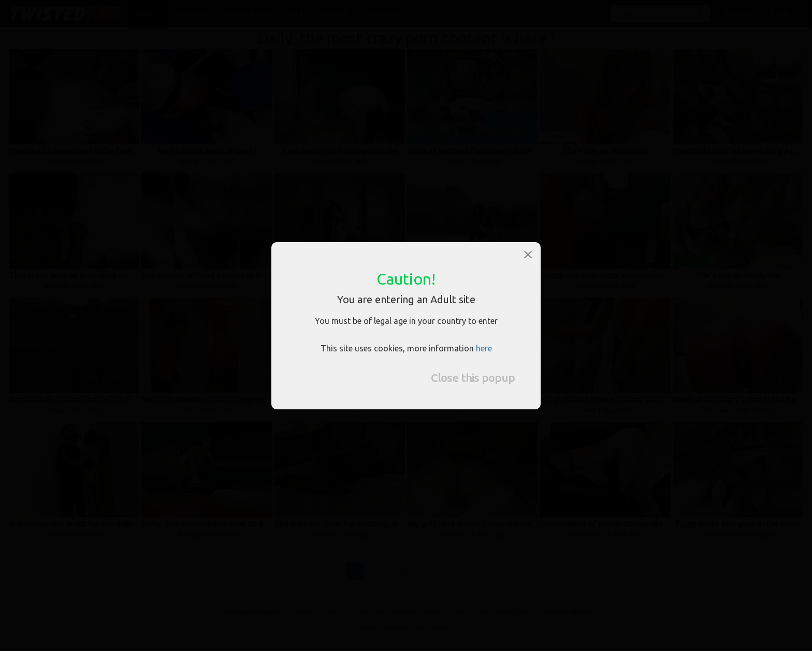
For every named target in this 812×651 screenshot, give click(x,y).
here (484, 348)
